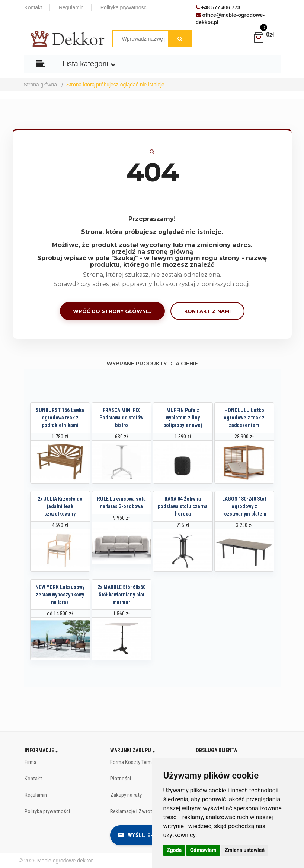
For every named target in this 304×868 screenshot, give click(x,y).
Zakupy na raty (126, 795)
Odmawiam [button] (203, 850)
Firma (31, 762)
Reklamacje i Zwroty (132, 811)
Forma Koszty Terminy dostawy (144, 762)
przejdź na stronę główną (152, 252)
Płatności (121, 779)
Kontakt (33, 779)
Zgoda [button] (175, 850)
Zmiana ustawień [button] (245, 850)
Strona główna (41, 85)
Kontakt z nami (207, 311)
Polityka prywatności (47, 811)
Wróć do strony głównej (112, 311)
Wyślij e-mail (141, 835)
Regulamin (36, 795)
